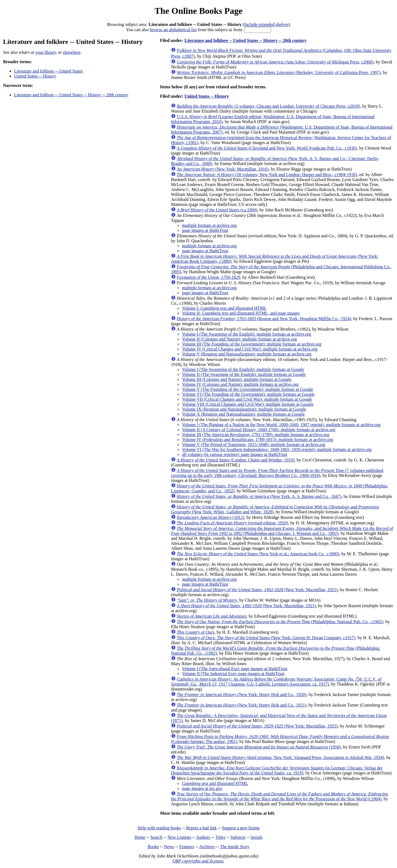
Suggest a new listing (241, 828)
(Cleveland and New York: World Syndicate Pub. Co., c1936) (267, 148)
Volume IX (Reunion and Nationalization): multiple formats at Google (244, 409)
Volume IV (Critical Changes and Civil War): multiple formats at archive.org (250, 349)
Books (153, 847)
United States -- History (35, 76)
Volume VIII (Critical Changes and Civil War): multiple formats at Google (248, 404)
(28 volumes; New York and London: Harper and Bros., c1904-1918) (267, 175)
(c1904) (279, 796)
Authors (203, 837)
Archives (207, 847)
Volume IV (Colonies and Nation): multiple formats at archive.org (240, 384)
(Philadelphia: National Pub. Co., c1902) (280, 622)
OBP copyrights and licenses (198, 861)
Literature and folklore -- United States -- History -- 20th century (71, 95)
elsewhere (72, 52)
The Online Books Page (198, 11)
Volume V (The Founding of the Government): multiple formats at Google (247, 389)
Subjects (238, 837)
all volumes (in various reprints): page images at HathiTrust (235, 454)
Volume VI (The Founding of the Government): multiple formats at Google (248, 394)
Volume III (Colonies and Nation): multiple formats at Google (237, 379)
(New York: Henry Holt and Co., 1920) (242, 695)
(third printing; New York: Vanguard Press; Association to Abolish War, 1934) (280, 757)
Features (187, 847)
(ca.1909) (217, 210)
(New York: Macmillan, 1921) (246, 606)
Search (157, 837)
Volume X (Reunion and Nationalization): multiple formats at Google (243, 414)
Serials (257, 837)
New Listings (179, 837)
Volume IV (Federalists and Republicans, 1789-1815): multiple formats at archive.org (257, 440)
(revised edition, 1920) (232, 523)
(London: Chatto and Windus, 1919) (236, 460)
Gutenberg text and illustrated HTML (215, 783)
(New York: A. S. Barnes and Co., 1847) (259, 496)
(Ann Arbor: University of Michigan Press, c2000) (275, 62)
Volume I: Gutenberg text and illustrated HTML (224, 308)
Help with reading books (159, 828)
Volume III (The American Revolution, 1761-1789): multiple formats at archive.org (256, 435)
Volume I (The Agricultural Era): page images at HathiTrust (235, 669)
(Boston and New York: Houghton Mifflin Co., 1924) (264, 319)
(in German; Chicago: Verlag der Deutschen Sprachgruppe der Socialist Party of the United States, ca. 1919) (277, 770)
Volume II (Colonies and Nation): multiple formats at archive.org (239, 339)
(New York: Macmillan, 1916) (223, 169)
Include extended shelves (266, 24)
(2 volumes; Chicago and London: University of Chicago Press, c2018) (268, 106)
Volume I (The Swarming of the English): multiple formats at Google (243, 369)
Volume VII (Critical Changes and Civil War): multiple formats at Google (247, 399)
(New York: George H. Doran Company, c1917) (266, 638)
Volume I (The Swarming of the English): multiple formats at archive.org (246, 334)
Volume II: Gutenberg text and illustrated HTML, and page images (241, 313)
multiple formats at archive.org (209, 225)
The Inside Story (235, 847)
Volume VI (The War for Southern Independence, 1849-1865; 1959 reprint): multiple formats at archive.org (277, 449)
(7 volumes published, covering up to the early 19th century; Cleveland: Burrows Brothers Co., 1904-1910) (277, 473)
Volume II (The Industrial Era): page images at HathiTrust (233, 674)
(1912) (210, 517)
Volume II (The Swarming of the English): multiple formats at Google (244, 374)
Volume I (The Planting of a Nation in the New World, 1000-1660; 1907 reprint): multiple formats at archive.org (281, 425)
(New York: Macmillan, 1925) (257, 590)
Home (140, 837)
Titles (220, 837)
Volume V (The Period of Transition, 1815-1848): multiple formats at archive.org (254, 444)
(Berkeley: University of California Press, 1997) (279, 72)
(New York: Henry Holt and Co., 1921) (242, 705)
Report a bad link (201, 828)
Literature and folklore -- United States (48, 71)
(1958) (259, 747)
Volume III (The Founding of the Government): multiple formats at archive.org (252, 344)
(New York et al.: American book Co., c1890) (258, 554)
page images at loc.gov (202, 788)
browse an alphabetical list (173, 30)
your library (46, 52)
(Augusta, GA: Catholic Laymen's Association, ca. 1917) (276, 682)
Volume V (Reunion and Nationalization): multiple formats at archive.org (247, 354)
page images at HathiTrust (205, 230)
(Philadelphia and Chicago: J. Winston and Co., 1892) (282, 531)
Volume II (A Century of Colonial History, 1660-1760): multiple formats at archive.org (259, 430)
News (169, 847)
